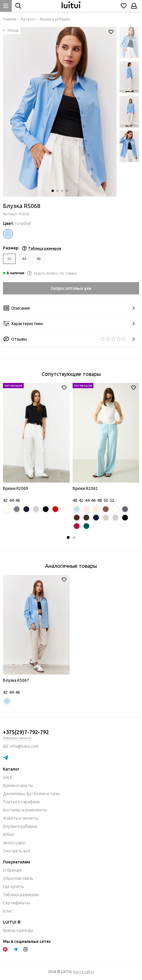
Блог (8, 911)
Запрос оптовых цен (71, 288)
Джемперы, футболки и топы (31, 794)
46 (39, 259)
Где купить (13, 887)
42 (9, 259)
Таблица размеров (21, 895)
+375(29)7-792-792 (26, 732)
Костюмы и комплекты (25, 810)
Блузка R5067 (16, 680)
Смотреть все (17, 851)
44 (24, 259)
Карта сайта (84, 972)
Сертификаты (16, 903)
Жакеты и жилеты (21, 818)
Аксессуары (14, 843)
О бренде (12, 870)
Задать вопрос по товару (52, 273)
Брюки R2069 (16, 488)
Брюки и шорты (18, 785)
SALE (8, 777)
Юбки (8, 835)
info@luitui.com (24, 746)
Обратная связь (18, 878)
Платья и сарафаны (22, 802)
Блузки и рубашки (20, 826)
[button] (53, 191)
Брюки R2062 (85, 488)
